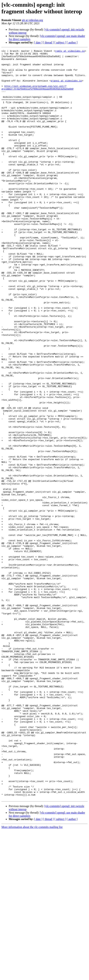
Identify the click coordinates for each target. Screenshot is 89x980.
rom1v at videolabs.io (70, 51)
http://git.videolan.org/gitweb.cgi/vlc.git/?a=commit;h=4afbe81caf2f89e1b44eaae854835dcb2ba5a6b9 (37, 95)
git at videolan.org (32, 20)
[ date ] (38, 42)
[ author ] (72, 42)
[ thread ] (48, 42)
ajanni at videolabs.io (66, 87)
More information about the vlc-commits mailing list (32, 977)
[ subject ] (60, 42)
